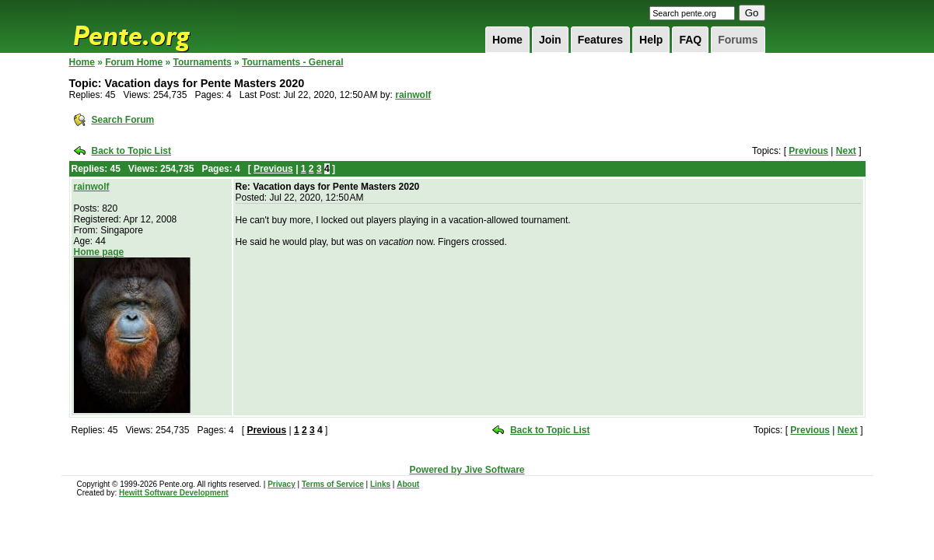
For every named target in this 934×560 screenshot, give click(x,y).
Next (846, 151)
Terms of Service (333, 484)
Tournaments (203, 62)
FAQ (690, 40)
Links (380, 484)
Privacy (282, 484)
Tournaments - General (292, 62)
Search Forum (123, 120)
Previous (808, 151)
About (408, 484)
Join (550, 40)
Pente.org (152, 26)
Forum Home (134, 62)
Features (600, 40)
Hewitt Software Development (174, 493)
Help (651, 40)
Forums (738, 40)
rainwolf (413, 95)
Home (507, 40)
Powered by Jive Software (467, 470)
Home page (99, 252)
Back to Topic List (131, 151)
